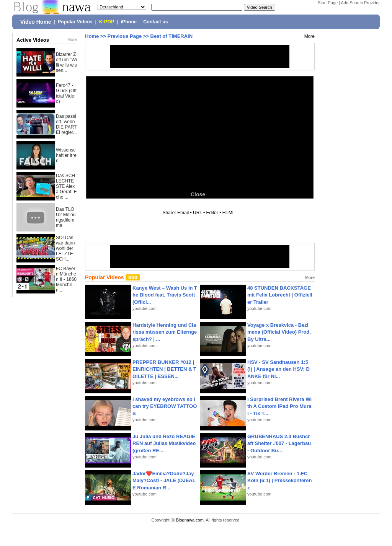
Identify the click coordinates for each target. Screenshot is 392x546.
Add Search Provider (361, 3)
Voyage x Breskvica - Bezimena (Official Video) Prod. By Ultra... (279, 332)
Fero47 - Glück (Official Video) (66, 93)
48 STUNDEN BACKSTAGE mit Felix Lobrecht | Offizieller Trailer (280, 295)
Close (198, 194)
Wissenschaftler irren (66, 155)
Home (92, 36)
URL (198, 213)
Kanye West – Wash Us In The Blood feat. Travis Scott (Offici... (165, 295)
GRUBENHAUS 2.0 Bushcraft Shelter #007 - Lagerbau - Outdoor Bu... (279, 443)
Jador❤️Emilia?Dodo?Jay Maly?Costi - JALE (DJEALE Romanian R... (164, 480)
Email (183, 213)
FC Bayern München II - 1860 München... (66, 279)
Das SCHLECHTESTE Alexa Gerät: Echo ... (66, 186)
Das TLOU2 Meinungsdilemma (66, 217)
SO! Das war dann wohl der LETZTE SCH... (65, 248)
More (72, 39)
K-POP (107, 22)
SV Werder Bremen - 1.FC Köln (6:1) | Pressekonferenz (279, 480)
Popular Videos (75, 22)
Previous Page (125, 36)
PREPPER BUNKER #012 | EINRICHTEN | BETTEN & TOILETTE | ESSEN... (164, 369)
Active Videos (33, 40)
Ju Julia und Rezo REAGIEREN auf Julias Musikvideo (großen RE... (164, 443)
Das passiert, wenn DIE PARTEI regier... (66, 124)
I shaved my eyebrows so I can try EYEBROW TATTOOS (165, 406)
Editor (212, 213)
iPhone (129, 22)
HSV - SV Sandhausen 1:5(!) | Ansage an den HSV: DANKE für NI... (278, 369)
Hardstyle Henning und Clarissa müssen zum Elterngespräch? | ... (165, 332)
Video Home (36, 22)
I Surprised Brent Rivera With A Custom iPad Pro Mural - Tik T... (279, 406)
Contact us (156, 22)
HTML (229, 213)
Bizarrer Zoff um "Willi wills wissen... (66, 62)
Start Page (328, 3)
